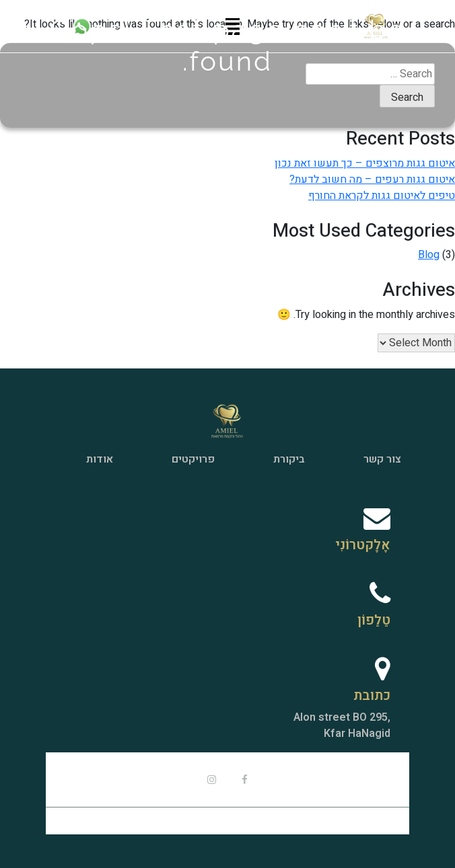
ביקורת (289, 459)
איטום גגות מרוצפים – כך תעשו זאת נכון (365, 163)
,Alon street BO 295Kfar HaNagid (342, 725)
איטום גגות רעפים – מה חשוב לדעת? (372, 180)
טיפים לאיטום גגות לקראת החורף (382, 196)
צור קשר (382, 459)
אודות (100, 459)
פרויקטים (193, 459)
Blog (429, 255)
